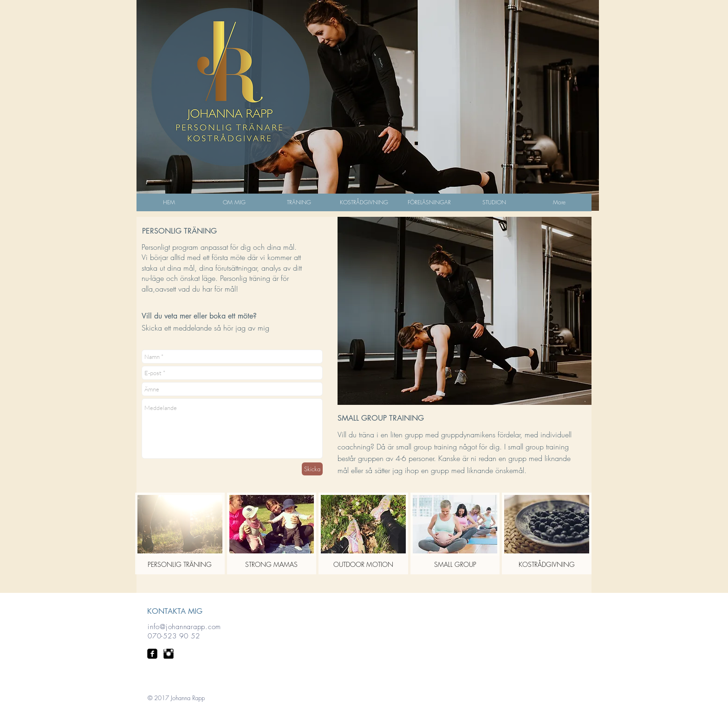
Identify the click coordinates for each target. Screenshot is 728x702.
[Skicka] (312, 469)
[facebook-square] (152, 654)
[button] (299, 205)
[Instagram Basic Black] (169, 654)
